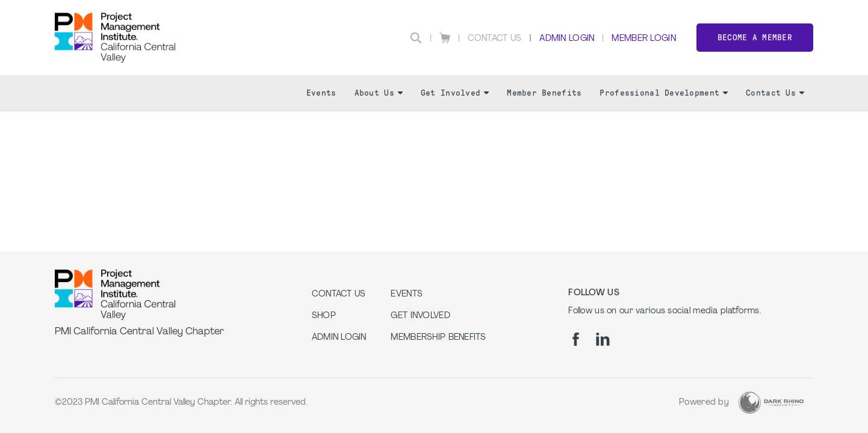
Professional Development (664, 93)
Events (321, 93)
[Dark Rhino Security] (771, 403)
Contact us (339, 294)
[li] (603, 339)
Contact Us (495, 39)
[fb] (576, 339)
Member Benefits (544, 93)
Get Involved (455, 93)
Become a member (755, 38)
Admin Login (567, 39)
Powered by (704, 403)
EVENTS (407, 294)
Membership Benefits (438, 338)
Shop (324, 316)
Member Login (643, 39)
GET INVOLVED (420, 316)
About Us (379, 93)
